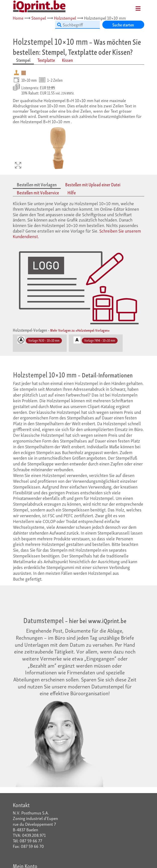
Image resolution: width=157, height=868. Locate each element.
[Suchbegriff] (77, 25)
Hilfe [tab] (72, 192)
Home (18, 18)
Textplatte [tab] (46, 60)
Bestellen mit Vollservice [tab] (38, 192)
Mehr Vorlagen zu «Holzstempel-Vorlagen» (80, 330)
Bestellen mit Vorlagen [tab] (37, 184)
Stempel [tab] (23, 60)
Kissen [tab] (67, 60)
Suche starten (123, 25)
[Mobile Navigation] (132, 7)
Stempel (39, 18)
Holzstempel (65, 18)
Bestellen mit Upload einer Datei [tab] (93, 184)
